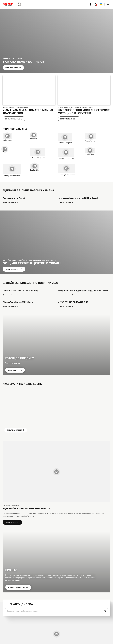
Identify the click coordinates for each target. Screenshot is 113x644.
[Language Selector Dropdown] (101, 4)
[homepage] (8, 4)
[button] (108, 4)
